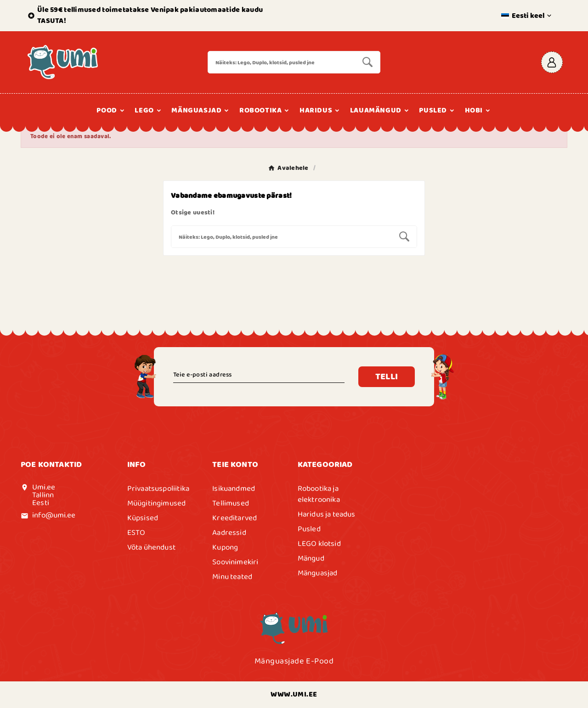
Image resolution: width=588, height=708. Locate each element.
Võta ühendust (151, 547)
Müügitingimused (157, 503)
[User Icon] (552, 62)
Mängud (311, 558)
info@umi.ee (54, 515)
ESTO (136, 533)
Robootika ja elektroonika (319, 494)
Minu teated (232, 577)
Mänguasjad (318, 573)
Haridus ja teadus (327, 514)
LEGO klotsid (319, 544)
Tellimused (231, 503)
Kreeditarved (235, 518)
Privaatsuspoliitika (158, 489)
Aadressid (229, 533)
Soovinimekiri (235, 562)
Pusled (309, 529)
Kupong (225, 547)
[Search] (282, 62)
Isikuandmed (234, 489)
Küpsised (143, 518)
